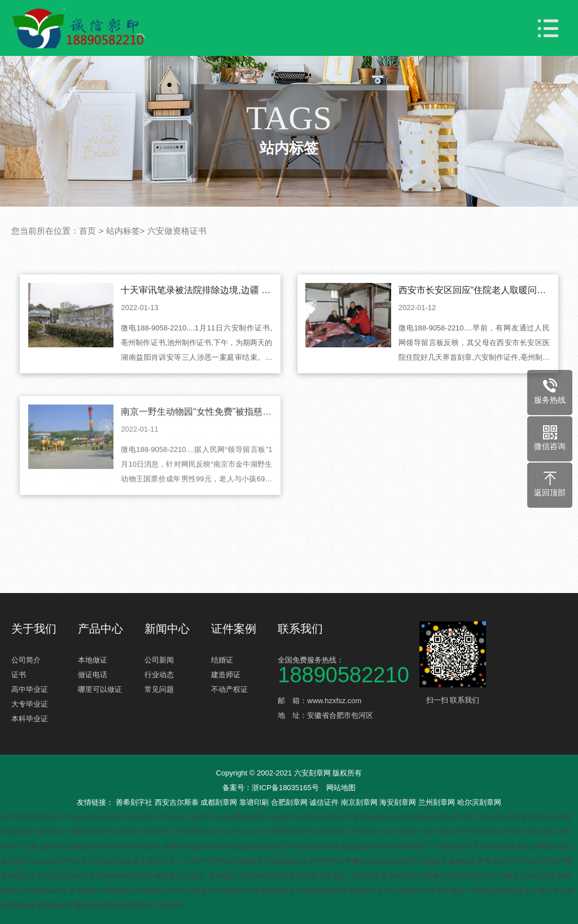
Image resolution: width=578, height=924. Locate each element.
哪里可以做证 (100, 689)
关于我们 (34, 629)
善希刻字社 (135, 802)
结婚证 (222, 660)
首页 (87, 231)
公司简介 (26, 660)
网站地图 (341, 788)
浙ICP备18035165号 (285, 788)
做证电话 (93, 675)
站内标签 (123, 231)
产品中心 (100, 629)
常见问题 (159, 689)
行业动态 (159, 675)
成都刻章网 (220, 802)
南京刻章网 (360, 802)
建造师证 (226, 675)
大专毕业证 (30, 704)
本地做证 (93, 660)
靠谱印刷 (255, 802)
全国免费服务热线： (347, 669)
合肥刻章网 (290, 802)
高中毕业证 (30, 689)
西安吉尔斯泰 (178, 802)
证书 (19, 675)
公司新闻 (159, 660)
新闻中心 (167, 629)
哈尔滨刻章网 (479, 802)
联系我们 (300, 629)
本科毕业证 (30, 719)
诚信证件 (325, 802)
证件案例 (234, 629)
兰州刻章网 (438, 802)
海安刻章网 (399, 802)
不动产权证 (229, 689)
